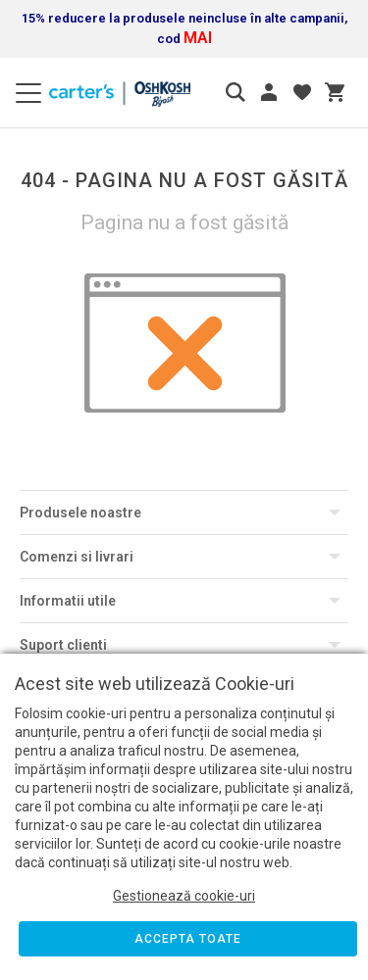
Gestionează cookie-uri (184, 896)
